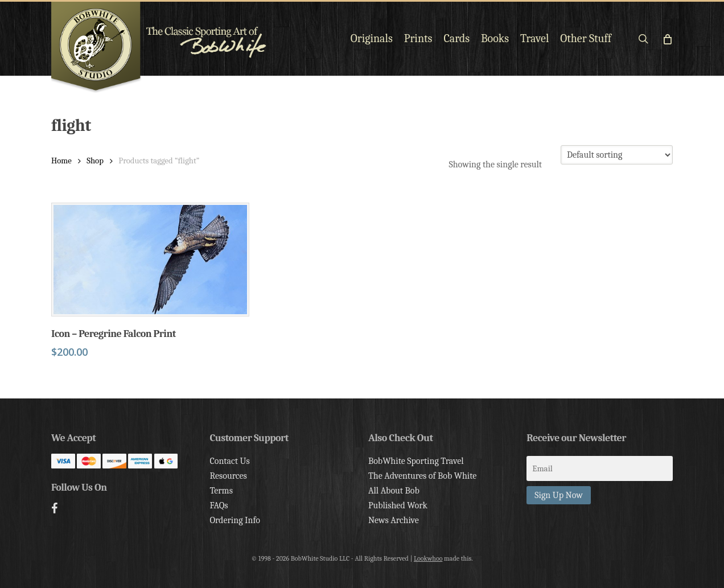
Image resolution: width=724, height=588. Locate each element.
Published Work (398, 505)
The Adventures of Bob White (423, 476)
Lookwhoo (428, 558)
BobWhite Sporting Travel (416, 461)
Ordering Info (235, 520)
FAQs (219, 505)
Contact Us (229, 461)
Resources (228, 476)
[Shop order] (617, 155)
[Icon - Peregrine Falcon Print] (150, 260)
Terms (221, 491)
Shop (95, 161)
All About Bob (394, 491)
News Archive (394, 520)
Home (61, 161)
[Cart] (667, 39)
